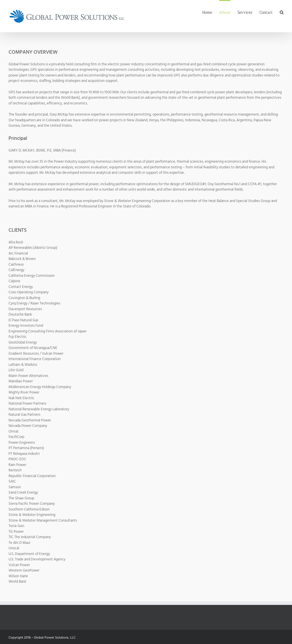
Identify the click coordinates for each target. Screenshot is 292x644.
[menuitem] (211, 12)
